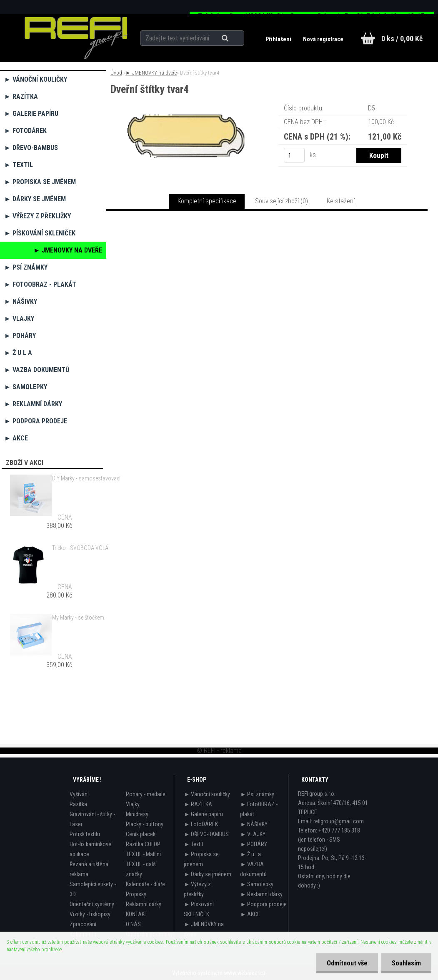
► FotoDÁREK (25, 131)
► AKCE (16, 438)
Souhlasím (406, 963)
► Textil (19, 165)
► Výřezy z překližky (38, 216)
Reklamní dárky (144, 904)
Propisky (136, 894)
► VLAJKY (19, 319)
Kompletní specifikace (207, 201)
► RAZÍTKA (21, 96)
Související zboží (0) (282, 201)
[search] (235, 38)
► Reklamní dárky (33, 404)
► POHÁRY (20, 336)
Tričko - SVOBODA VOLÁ (80, 548)
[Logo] (76, 38)
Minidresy (137, 814)
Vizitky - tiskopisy (90, 914)
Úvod (116, 73)
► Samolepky (26, 387)
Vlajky (133, 804)
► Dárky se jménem (35, 199)
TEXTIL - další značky (141, 869)
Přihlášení (279, 39)
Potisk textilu (85, 834)
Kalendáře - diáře (145, 884)
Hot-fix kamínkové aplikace (90, 849)
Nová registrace (323, 39)
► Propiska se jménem (40, 182)
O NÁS (133, 924)
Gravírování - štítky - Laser (92, 819)
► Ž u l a (18, 353)
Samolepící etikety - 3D (93, 889)
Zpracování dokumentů (83, 929)
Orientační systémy (92, 904)
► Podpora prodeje (36, 421)
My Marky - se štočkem (78, 617)
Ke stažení (341, 201)
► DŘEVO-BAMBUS (31, 148)
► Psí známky (26, 267)
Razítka (78, 804)
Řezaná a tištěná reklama (89, 869)
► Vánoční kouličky (36, 79)
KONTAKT (137, 914)
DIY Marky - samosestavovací (86, 478)
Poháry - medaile (146, 794)
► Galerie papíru (31, 114)
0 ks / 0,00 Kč (402, 39)
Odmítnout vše (347, 963)
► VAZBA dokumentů (37, 370)
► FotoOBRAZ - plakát (40, 284)
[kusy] (294, 155)
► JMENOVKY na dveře (68, 250)
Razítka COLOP (143, 844)
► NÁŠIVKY (21, 301)
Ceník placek (141, 834)
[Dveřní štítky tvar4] (186, 114)
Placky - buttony (145, 824)
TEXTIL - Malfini (143, 854)
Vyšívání (79, 794)
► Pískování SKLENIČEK (40, 233)
